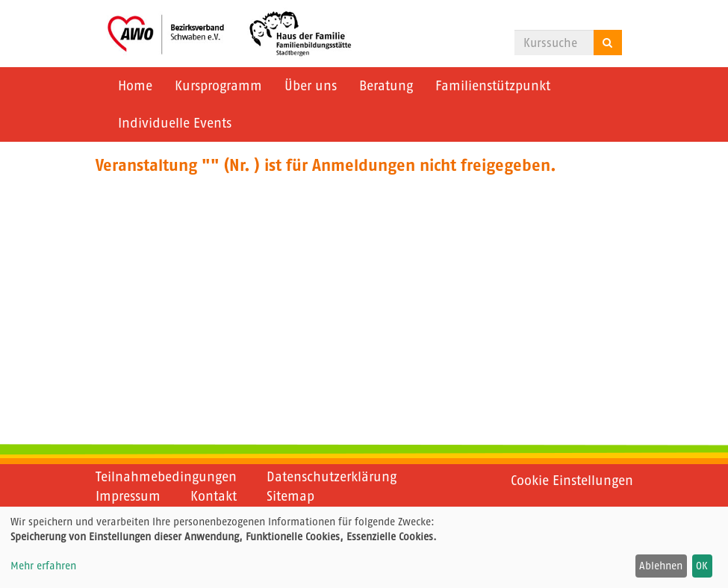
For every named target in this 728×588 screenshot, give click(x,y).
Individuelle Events (175, 123)
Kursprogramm (218, 86)
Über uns (311, 86)
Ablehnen (661, 566)
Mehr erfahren (43, 566)
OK (702, 566)
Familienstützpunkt (493, 86)
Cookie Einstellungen (572, 481)
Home (135, 86)
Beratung (386, 86)
